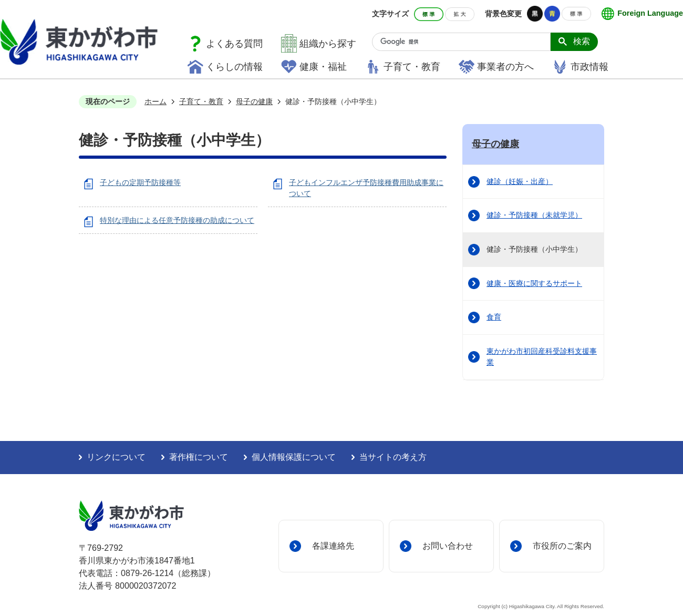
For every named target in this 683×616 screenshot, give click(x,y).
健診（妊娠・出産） (520, 181)
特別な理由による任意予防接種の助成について (177, 220)
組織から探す (328, 44)
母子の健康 (254, 101)
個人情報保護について (294, 457)
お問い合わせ (448, 546)
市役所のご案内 (562, 546)
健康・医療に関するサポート (534, 283)
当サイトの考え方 (393, 457)
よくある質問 (234, 44)
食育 (494, 317)
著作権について (199, 457)
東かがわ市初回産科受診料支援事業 (542, 357)
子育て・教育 (412, 67)
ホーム (156, 101)
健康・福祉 (323, 67)
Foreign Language (650, 13)
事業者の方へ (505, 67)
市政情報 (589, 67)
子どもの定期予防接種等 (140, 182)
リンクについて (116, 457)
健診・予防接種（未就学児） (534, 215)
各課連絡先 (333, 546)
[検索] (465, 42)
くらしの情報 (234, 67)
